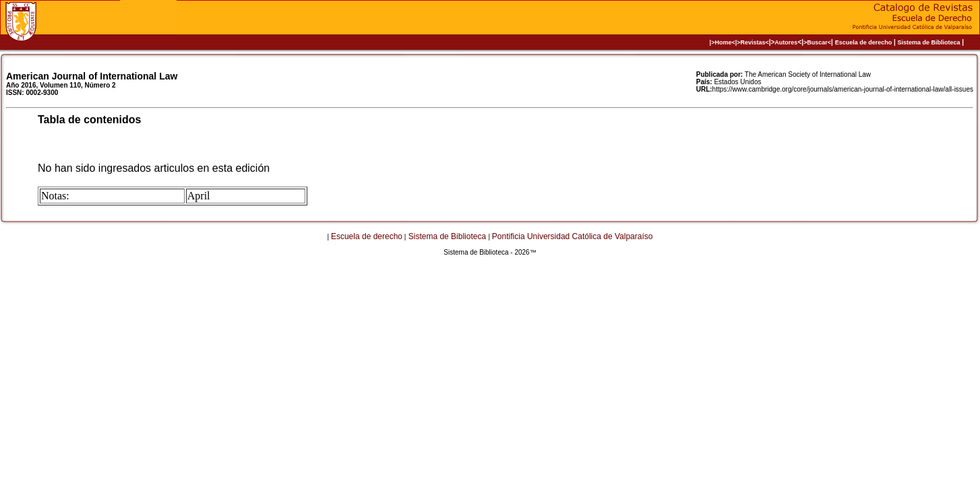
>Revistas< (753, 42)
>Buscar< (817, 42)
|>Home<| (724, 42)
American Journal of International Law (92, 76)
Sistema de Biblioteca (929, 42)
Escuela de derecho (864, 42)
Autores (786, 42)
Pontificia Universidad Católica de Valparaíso (573, 236)
